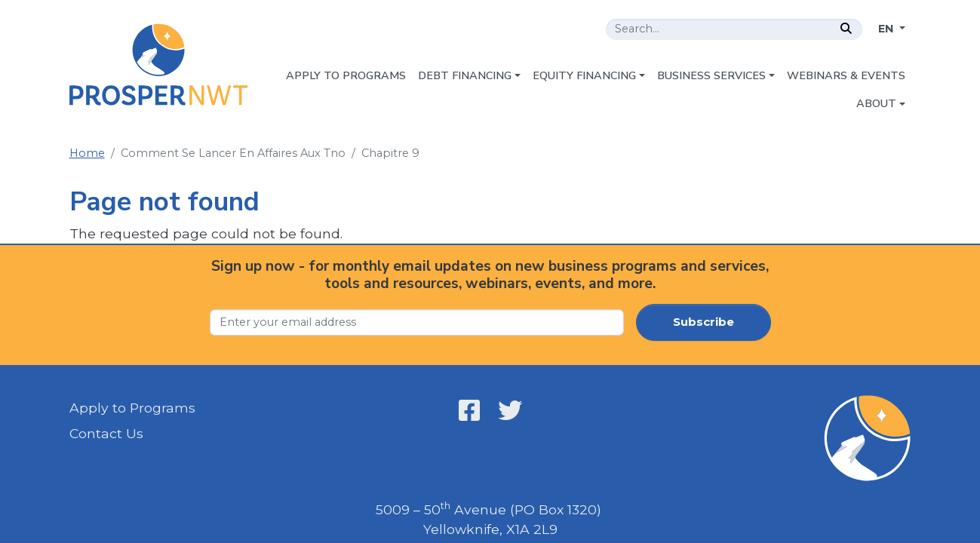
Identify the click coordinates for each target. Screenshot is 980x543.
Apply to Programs (132, 408)
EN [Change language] (887, 29)
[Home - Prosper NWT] (159, 64)
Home (87, 153)
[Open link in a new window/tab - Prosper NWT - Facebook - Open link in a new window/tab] (469, 410)
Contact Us (106, 433)
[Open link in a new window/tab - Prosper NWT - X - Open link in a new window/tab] (510, 410)
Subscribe (704, 322)
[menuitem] (346, 76)
